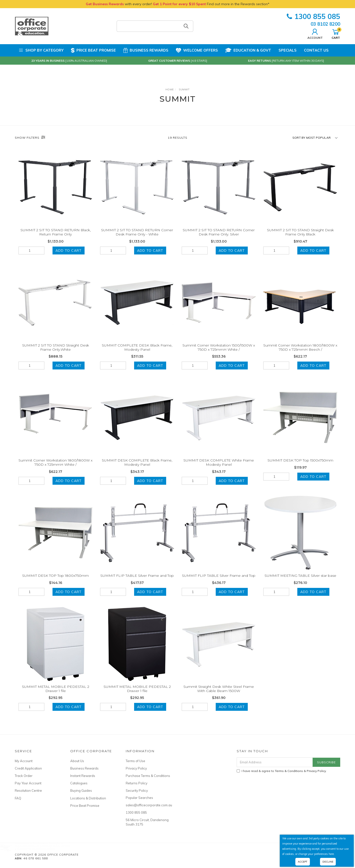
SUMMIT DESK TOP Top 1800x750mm (55, 581)
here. (332, 854)
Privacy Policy (136, 768)
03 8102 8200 (325, 24)
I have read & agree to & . (282, 771)
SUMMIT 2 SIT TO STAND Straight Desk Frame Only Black (300, 232)
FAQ (18, 798)
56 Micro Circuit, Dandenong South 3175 (147, 822)
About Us (77, 761)
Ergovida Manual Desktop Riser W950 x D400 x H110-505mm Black (47, 847)
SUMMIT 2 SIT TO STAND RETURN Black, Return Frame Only (56, 232)
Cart (336, 33)
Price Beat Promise (93, 50)
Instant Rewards (83, 776)
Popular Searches (139, 798)
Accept (303, 862)
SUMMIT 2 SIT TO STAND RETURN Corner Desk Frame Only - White (137, 232)
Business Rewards (146, 50)
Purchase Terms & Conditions (148, 776)
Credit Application (28, 768)
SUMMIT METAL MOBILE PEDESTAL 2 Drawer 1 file (56, 694)
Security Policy (137, 791)
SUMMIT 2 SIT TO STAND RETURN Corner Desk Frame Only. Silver (219, 232)
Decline (328, 862)
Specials (288, 50)
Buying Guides (81, 791)
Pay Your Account (28, 783)
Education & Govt (248, 50)
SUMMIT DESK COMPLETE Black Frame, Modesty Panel (137, 468)
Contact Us (316, 50)
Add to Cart (69, 251)
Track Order (24, 776)
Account (315, 33)
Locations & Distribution (88, 798)
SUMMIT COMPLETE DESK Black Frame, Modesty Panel (137, 353)
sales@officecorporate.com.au (148, 805)
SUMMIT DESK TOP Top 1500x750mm (300, 466)
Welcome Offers (197, 48)
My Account (24, 761)
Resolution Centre (28, 791)
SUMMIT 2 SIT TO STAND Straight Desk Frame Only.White (56, 353)
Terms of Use (135, 761)
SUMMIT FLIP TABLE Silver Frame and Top (137, 581)
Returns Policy (137, 783)
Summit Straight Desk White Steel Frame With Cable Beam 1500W (219, 694)
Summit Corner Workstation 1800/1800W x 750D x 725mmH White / (55, 468)
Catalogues (79, 783)
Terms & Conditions (289, 771)
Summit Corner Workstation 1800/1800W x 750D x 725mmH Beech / (300, 353)
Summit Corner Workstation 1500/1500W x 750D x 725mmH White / (219, 353)
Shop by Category (41, 50)
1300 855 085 (313, 16)
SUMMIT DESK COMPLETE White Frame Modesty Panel (219, 468)
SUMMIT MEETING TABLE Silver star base (300, 581)
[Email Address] (275, 762)
